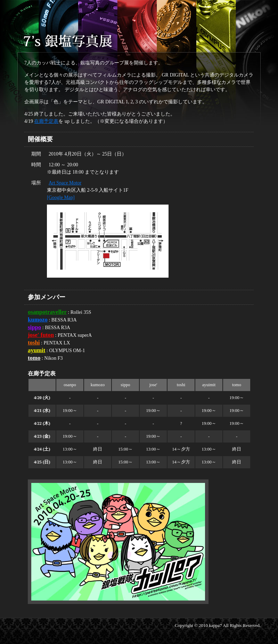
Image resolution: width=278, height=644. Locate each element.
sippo (34, 327)
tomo (34, 358)
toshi (34, 343)
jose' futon (41, 335)
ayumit (36, 350)
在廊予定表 (46, 121)
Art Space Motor (65, 183)
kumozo (38, 320)
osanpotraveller (47, 312)
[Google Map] (61, 197)
